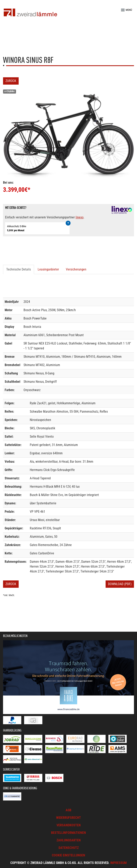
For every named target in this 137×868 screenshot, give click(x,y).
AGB (68, 810)
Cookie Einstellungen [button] (68, 855)
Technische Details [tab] (19, 269)
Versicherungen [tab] (76, 269)
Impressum (118, 863)
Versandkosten (69, 825)
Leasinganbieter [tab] (48, 269)
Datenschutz (69, 848)
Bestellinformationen (68, 833)
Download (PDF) (120, 584)
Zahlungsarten (69, 840)
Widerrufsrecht (68, 818)
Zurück (11, 81)
